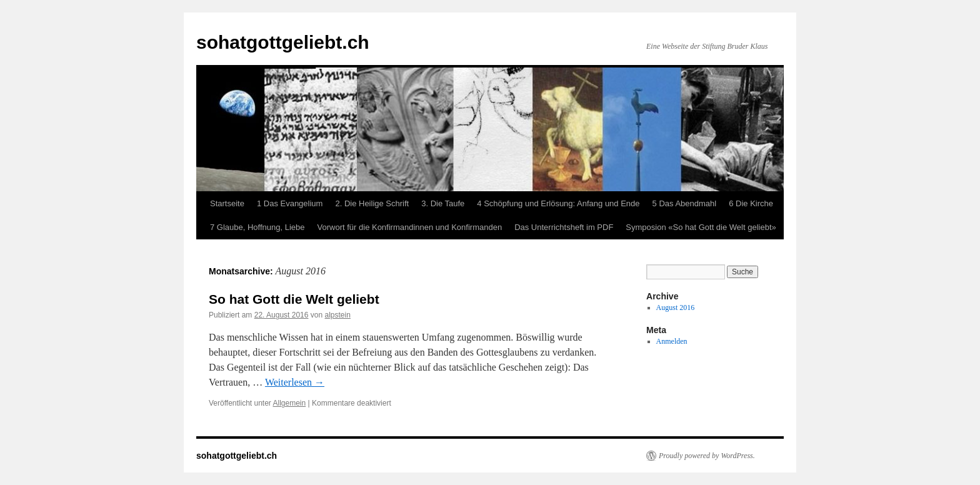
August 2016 (676, 307)
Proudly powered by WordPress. (707, 456)
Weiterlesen (295, 382)
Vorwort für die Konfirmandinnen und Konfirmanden (410, 227)
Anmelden (672, 341)
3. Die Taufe (443, 203)
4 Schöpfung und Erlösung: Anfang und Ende (558, 203)
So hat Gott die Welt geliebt (294, 299)
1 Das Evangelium (290, 203)
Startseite (227, 203)
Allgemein (290, 403)
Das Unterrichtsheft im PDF (564, 227)
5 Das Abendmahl (685, 203)
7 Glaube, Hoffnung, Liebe (257, 227)
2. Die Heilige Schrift (372, 203)
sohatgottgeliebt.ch (283, 42)
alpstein (338, 315)
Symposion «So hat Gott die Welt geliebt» (701, 227)
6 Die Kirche (751, 203)
